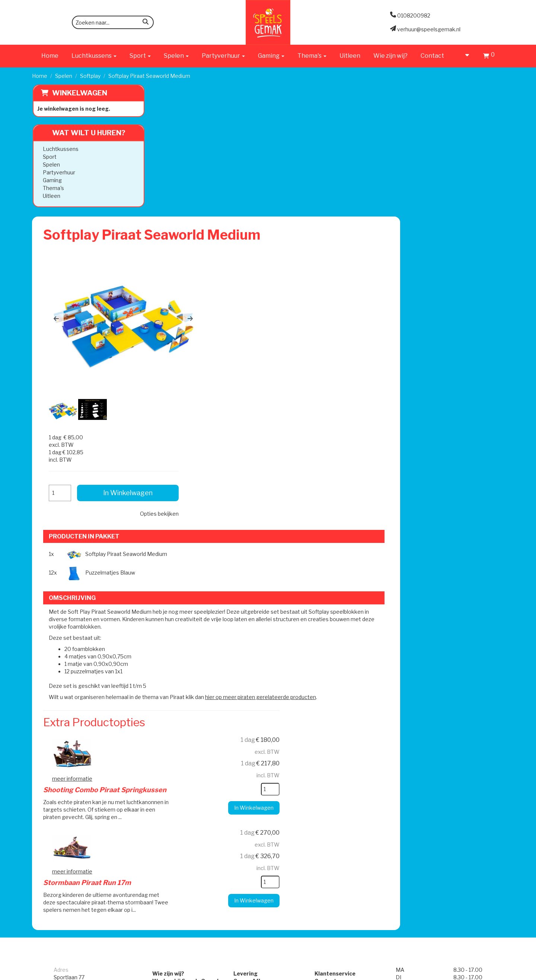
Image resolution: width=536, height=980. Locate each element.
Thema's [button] (312, 56)
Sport (49, 157)
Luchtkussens (60, 149)
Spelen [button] (176, 56)
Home (50, 56)
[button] (175, 190)
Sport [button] (140, 56)
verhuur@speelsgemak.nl (85, 762)
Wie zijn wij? (390, 56)
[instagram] (497, 974)
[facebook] (484, 974)
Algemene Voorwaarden (350, 721)
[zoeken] (146, 23)
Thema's (53, 188)
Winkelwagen (79, 93)
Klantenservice (338, 706)
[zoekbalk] (113, 22)
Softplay (90, 76)
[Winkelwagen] (489, 57)
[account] (464, 56)
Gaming (52, 180)
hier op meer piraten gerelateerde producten (379, 441)
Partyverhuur (58, 172)
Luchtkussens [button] (94, 56)
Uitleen (350, 56)
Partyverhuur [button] (223, 56)
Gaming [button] (271, 56)
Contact (432, 56)
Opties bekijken (462, 195)
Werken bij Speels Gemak (176, 714)
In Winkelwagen (446, 174)
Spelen (64, 76)
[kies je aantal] (363, 534)
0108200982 (70, 744)
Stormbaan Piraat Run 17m (261, 574)
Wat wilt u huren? (82, 133)
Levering (242, 706)
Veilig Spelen (247, 729)
